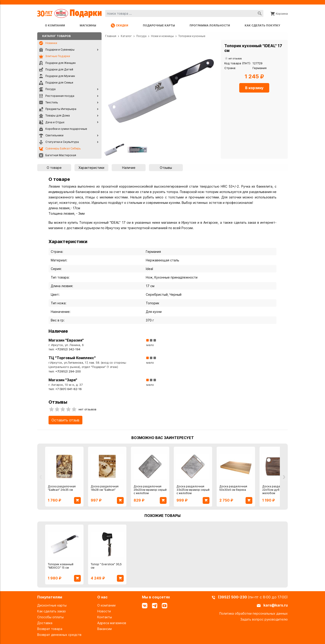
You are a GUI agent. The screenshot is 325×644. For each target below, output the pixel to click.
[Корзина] (279, 13)
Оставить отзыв (65, 420)
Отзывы (166, 168)
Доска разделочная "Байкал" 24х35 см (62, 488)
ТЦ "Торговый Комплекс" (72, 358)
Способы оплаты (50, 617)
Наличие (129, 168)
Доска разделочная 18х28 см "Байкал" (105, 488)
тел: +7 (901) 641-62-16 (65, 389)
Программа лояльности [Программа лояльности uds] (210, 25)
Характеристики (91, 168)
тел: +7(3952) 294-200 (65, 371)
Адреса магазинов (112, 623)
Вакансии (104, 629)
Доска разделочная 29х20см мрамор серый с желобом (150, 490)
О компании (55, 25)
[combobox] (184, 13)
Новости (104, 611)
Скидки (120, 26)
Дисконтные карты (52, 605)
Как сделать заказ (51, 611)
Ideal (149, 269)
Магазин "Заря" (63, 380)
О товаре (54, 168)
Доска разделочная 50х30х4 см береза (233, 488)
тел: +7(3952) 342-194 (64, 349)
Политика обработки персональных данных (254, 613)
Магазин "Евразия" (66, 340)
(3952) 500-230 (233, 597)
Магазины (88, 25)
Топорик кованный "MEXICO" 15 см (61, 566)
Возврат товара (50, 629)
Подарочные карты (159, 25)
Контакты (105, 617)
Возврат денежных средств (59, 635)
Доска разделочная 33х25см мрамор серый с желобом (193, 490)
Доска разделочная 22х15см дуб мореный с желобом (279, 490)
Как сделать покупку (262, 25)
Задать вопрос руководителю (264, 619)
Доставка (45, 623)
